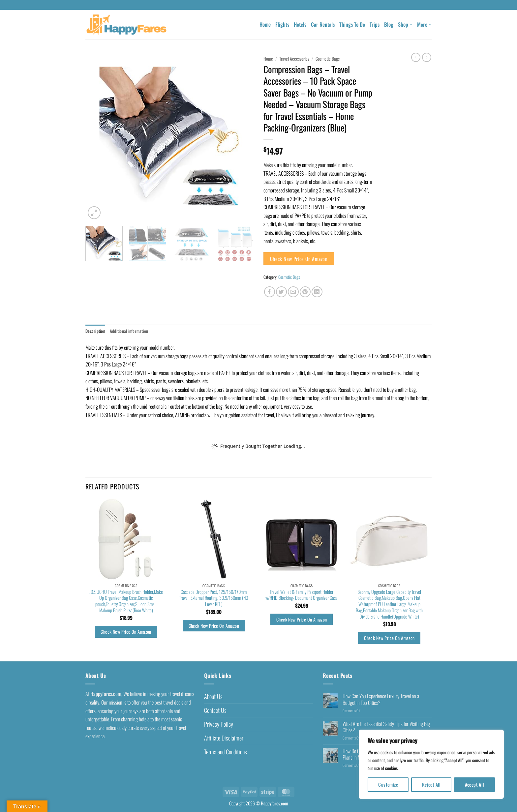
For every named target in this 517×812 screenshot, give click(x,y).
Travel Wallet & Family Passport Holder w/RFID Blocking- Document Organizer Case (302, 595)
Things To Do (352, 24)
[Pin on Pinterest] (305, 292)
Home (265, 24)
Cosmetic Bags (328, 59)
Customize (388, 784)
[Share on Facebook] (270, 292)
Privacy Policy (219, 724)
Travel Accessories (294, 59)
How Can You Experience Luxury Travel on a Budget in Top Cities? (381, 699)
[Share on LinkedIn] (317, 292)
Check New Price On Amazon (299, 259)
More (424, 24)
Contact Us (215, 710)
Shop (405, 24)
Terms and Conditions (226, 752)
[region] (431, 764)
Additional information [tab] (129, 331)
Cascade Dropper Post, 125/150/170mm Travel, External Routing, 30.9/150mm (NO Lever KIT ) (214, 598)
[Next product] (416, 57)
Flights (282, 24)
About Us (213, 696)
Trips (375, 24)
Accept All (475, 784)
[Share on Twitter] (281, 292)
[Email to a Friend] (293, 292)
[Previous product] (427, 57)
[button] (94, 213)
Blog (389, 24)
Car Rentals (323, 24)
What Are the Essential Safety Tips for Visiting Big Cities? (386, 727)
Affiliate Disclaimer (224, 738)
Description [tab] (95, 331)
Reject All (431, 784)
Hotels (300, 24)
